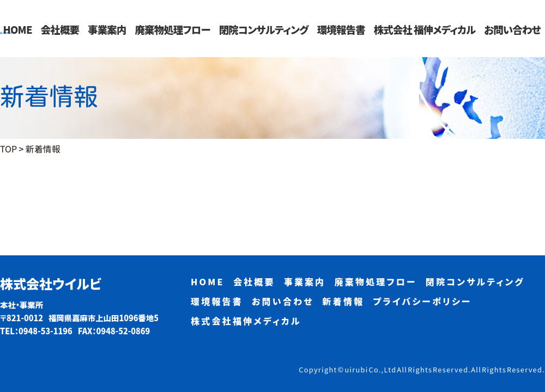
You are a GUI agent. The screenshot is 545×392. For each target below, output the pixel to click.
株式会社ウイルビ (51, 284)
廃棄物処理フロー (172, 29)
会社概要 (60, 29)
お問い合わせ (512, 29)
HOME (18, 29)
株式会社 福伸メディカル (425, 29)
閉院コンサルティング (264, 29)
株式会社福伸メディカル (246, 321)
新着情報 (344, 301)
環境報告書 (341, 29)
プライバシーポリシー (422, 301)
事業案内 (107, 29)
